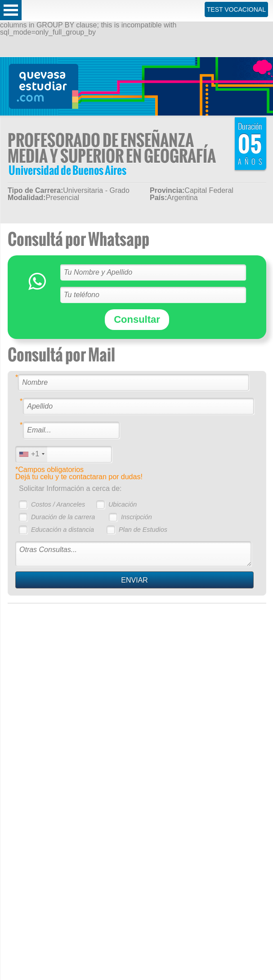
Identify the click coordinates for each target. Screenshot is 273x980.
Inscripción (136, 517)
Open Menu (11, 10)
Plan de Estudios (143, 530)
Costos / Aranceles (58, 504)
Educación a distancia (63, 530)
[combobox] (31, 454)
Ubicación (123, 504)
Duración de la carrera (63, 517)
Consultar (137, 319)
